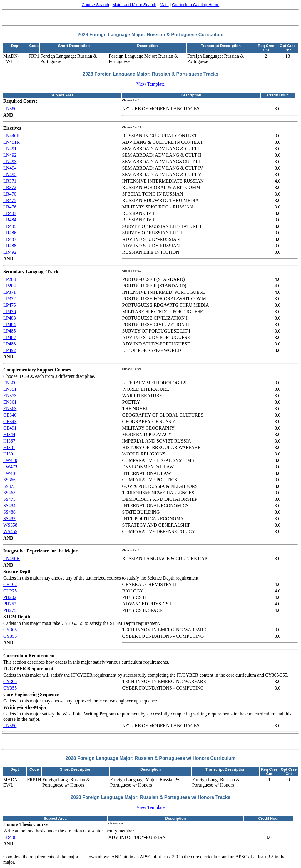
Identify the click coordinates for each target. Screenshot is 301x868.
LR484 (10, 220)
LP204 (10, 286)
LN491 (10, 149)
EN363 (10, 409)
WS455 (10, 531)
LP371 (10, 292)
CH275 (10, 591)
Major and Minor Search (134, 5)
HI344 (9, 434)
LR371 (10, 181)
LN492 (10, 155)
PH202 (10, 597)
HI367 (9, 441)
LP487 (10, 337)
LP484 (10, 324)
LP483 (10, 318)
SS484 (9, 506)
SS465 (9, 493)
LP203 (10, 279)
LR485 (10, 226)
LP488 (10, 344)
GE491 (10, 428)
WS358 (10, 525)
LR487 (10, 239)
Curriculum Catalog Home (196, 5)
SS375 (9, 486)
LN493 (10, 162)
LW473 (10, 467)
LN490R (11, 559)
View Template (151, 84)
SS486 (9, 512)
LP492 (10, 350)
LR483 (10, 213)
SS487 (9, 519)
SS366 (9, 480)
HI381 (9, 447)
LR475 (10, 200)
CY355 (10, 636)
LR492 (10, 252)
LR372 (10, 187)
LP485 (10, 331)
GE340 (10, 415)
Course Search (95, 5)
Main (164, 5)
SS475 (9, 499)
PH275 (10, 610)
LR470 (10, 194)
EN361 (10, 402)
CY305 (10, 630)
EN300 (10, 383)
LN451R (11, 142)
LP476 (10, 312)
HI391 (9, 454)
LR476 (10, 207)
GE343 (10, 422)
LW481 (10, 473)
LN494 (10, 168)
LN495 (10, 175)
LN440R (11, 136)
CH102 (10, 584)
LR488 (10, 246)
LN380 (10, 109)
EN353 (10, 396)
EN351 (10, 389)
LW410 (10, 460)
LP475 (10, 305)
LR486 (10, 233)
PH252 (10, 604)
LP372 (10, 299)
